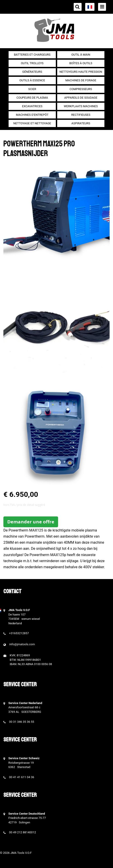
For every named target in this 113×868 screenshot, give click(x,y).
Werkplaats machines (81, 106)
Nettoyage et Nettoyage (32, 123)
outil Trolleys (32, 63)
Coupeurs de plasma (32, 98)
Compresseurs (81, 89)
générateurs (32, 72)
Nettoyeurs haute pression (81, 72)
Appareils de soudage (81, 98)
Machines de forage (81, 80)
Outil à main (81, 55)
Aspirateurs (81, 123)
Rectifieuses (81, 115)
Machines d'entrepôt (32, 115)
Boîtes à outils (81, 63)
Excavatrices (32, 106)
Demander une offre (31, 522)
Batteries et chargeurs (32, 55)
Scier (32, 89)
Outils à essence (32, 80)
